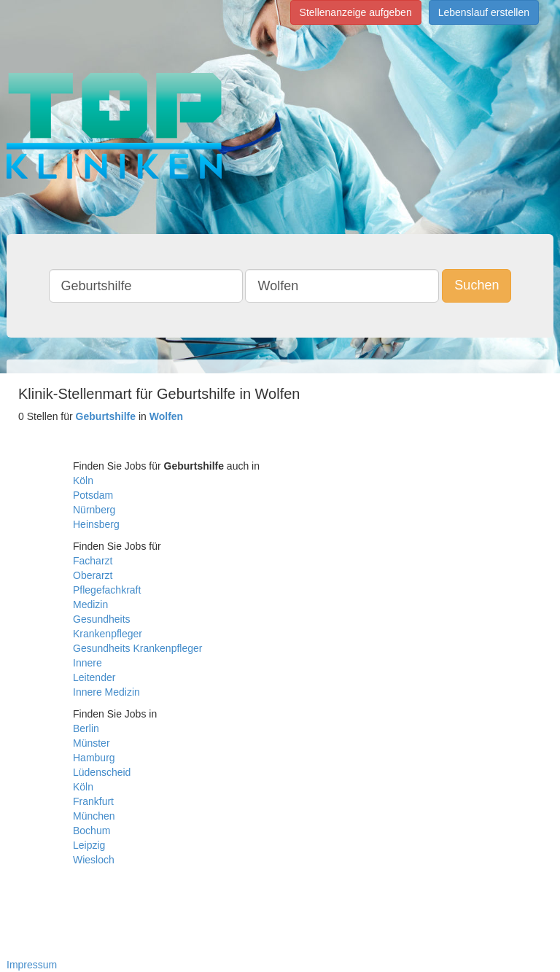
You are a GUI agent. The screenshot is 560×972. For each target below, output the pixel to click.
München (94, 816)
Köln (83, 481)
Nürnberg (94, 510)
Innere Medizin (106, 692)
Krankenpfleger (108, 634)
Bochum (92, 831)
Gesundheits (102, 619)
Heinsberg (96, 524)
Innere (87, 663)
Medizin (90, 604)
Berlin (86, 728)
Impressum (32, 965)
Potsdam (93, 495)
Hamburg (94, 758)
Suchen (477, 285)
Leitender (94, 677)
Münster (92, 743)
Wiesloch (94, 860)
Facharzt (93, 561)
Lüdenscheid (102, 772)
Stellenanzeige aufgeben (356, 12)
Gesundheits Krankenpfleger (137, 648)
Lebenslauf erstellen (484, 12)
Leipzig (89, 845)
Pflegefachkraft (107, 590)
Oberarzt (93, 575)
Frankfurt (93, 801)
